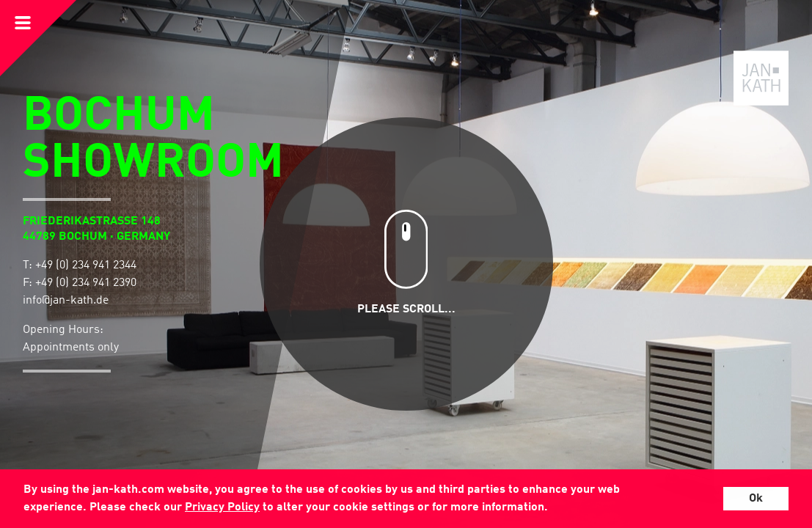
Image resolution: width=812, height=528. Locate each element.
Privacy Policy (222, 507)
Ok (756, 499)
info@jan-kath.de (66, 301)
